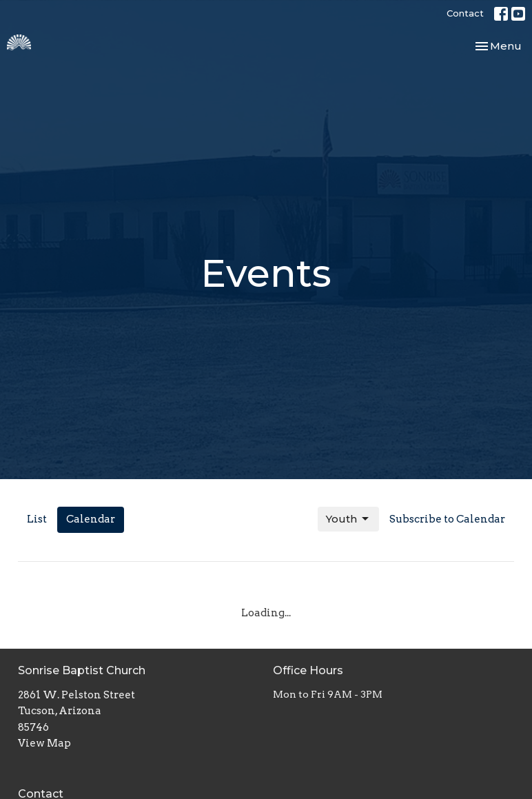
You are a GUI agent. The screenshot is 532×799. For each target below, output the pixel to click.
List (37, 519)
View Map (44, 743)
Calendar (91, 519)
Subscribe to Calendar (447, 519)
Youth (348, 519)
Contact (465, 13)
